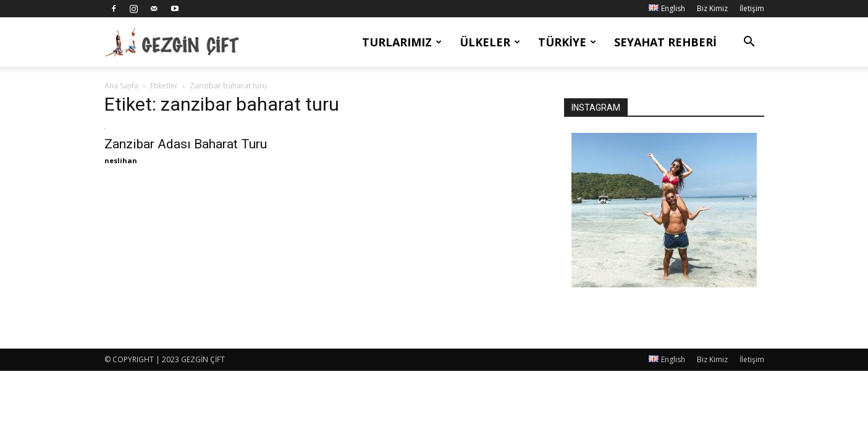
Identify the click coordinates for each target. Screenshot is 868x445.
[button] (749, 43)
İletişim (752, 8)
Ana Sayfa (121, 86)
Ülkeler (490, 42)
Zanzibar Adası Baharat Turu (186, 144)
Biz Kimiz (712, 8)
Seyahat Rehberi (665, 42)
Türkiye (567, 42)
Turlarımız (402, 42)
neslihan (121, 160)
